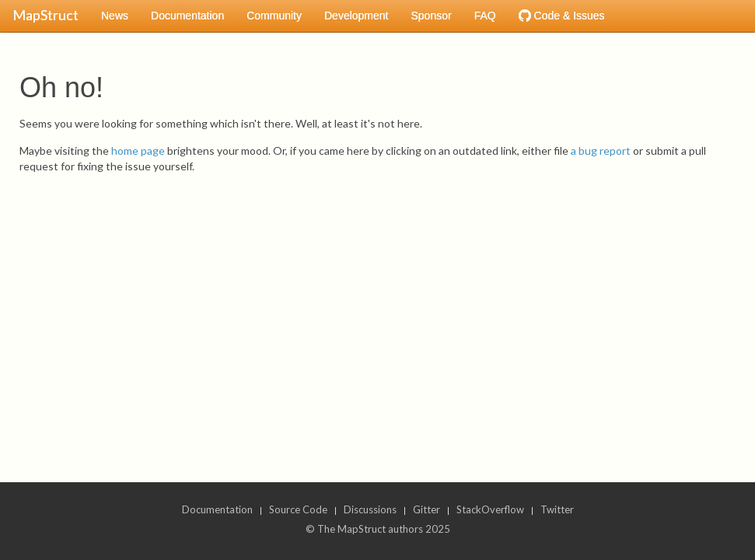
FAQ (485, 16)
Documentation (187, 16)
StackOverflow (490, 509)
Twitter (557, 509)
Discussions (370, 509)
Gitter (426, 509)
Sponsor (431, 16)
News (115, 16)
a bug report (601, 150)
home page (138, 150)
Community (274, 16)
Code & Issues (562, 16)
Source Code (298, 509)
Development (357, 16)
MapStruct (45, 15)
